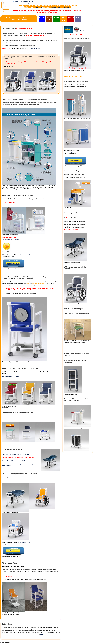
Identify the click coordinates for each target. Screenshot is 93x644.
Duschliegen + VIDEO (71, 18)
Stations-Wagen (49, 18)
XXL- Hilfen (56, 17)
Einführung (26, 3)
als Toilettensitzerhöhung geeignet (11, 377)
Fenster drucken (19, 1)
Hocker (28, 283)
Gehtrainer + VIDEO (42, 18)
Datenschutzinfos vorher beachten (10, 239)
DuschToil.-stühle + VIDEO (64, 19)
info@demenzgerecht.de (35, 48)
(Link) (42, 634)
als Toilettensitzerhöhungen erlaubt (11, 418)
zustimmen (39, 7)
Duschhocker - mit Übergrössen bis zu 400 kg (14, 461)
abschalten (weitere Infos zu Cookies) (61, 7)
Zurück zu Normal (29, 1)
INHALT (78, 17)
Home (21, 3)
